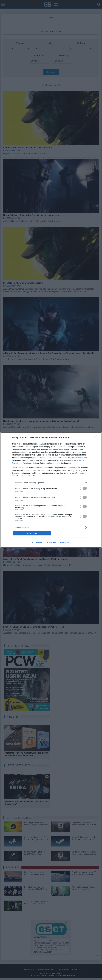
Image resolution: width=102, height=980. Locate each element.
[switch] (83, 488)
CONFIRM (32, 533)
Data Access (51, 542)
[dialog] (51, 490)
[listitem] (51, 483)
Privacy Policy (66, 542)
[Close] (96, 438)
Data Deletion (36, 542)
